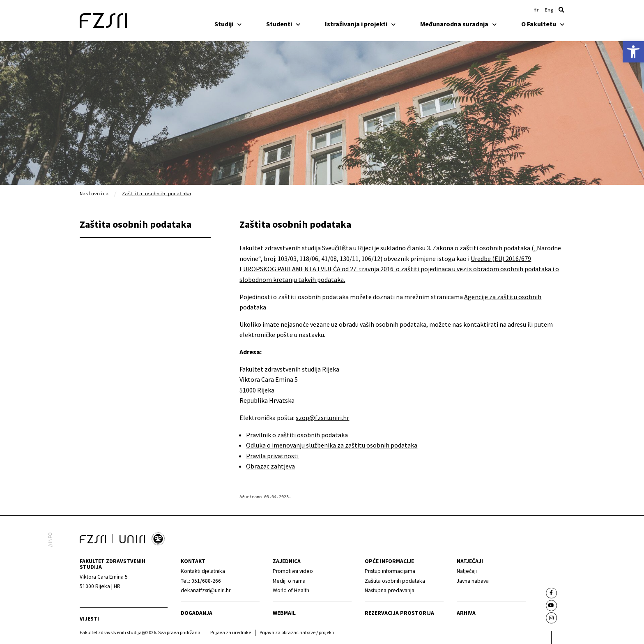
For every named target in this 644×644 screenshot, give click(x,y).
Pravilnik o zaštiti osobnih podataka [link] (297, 435)
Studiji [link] (228, 24)
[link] (633, 52)
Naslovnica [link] (94, 193)
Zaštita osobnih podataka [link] (136, 224)
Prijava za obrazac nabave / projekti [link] (297, 632)
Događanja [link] (197, 613)
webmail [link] (284, 613)
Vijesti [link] (89, 619)
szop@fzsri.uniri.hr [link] (322, 418)
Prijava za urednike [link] (231, 632)
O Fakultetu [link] (543, 24)
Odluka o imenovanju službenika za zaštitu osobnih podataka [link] (332, 445)
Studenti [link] (283, 24)
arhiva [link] (466, 613)
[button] (561, 10)
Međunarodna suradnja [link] (458, 24)
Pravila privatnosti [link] (272, 456)
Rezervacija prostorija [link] (399, 613)
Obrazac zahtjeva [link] (270, 466)
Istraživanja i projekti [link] (360, 24)
